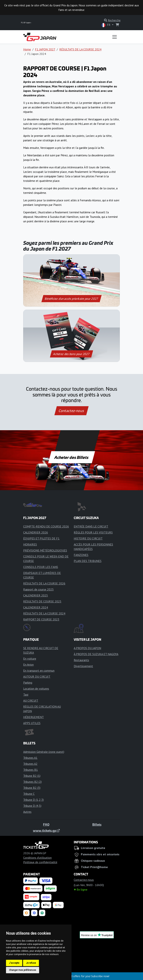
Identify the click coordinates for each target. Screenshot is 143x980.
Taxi (26, 695)
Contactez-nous (71, 411)
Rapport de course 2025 (38, 589)
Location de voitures (36, 689)
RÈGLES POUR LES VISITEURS (93, 532)
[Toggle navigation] (115, 37)
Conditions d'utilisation (37, 858)
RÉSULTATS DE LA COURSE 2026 (44, 583)
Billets (97, 824)
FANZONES (81, 555)
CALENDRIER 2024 (36, 607)
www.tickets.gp (46, 830)
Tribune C (29, 794)
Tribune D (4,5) (32, 806)
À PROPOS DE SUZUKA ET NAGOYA (96, 654)
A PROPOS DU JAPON (87, 648)
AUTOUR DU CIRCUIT (37, 677)
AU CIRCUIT (31, 701)
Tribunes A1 (30, 758)
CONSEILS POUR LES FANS (41, 567)
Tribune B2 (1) (32, 776)
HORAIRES (30, 544)
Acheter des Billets (72, 457)
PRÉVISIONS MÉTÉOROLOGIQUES (45, 550)
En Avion (28, 665)
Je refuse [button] (31, 963)
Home (27, 49)
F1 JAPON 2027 (45, 49)
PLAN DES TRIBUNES (88, 561)
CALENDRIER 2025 (36, 595)
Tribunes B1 (31, 770)
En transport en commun (39, 671)
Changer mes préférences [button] (23, 970)
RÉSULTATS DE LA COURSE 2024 (80, 49)
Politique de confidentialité (40, 862)
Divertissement (83, 666)
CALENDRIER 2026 (36, 532)
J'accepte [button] (14, 963)
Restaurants (81, 660)
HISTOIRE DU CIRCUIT (88, 538)
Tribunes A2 (30, 764)
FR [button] (106, 25)
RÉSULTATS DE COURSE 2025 (42, 601)
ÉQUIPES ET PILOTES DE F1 (41, 538)
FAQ (46, 824)
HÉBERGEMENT (34, 717)
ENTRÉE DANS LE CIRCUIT (91, 526)
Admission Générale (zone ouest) (44, 752)
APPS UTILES (32, 723)
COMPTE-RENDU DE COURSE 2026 (46, 526)
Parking (28, 683)
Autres (27, 812)
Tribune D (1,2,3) (34, 800)
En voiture (30, 659)
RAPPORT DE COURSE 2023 (41, 619)
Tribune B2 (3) (32, 788)
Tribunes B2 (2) (32, 782)
